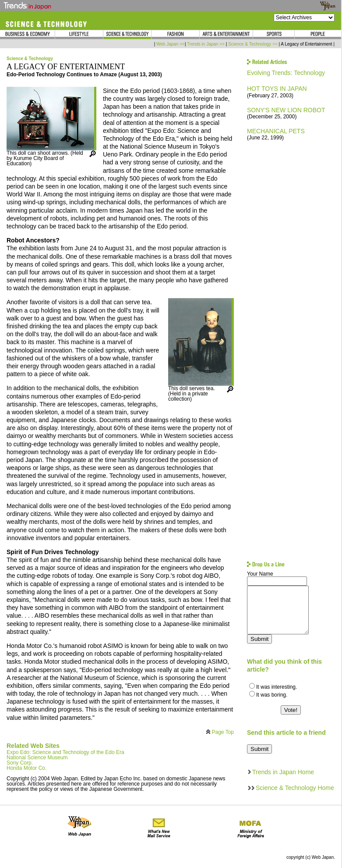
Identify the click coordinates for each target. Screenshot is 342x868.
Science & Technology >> (253, 44)
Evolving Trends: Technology (286, 73)
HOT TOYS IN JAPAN (277, 89)
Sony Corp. (20, 763)
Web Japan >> (171, 44)
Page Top (223, 732)
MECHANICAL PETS (276, 131)
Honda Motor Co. (26, 768)
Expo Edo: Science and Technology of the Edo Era (65, 752)
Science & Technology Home (295, 788)
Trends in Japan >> (206, 44)
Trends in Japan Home (283, 772)
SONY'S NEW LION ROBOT (286, 110)
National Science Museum (37, 758)
